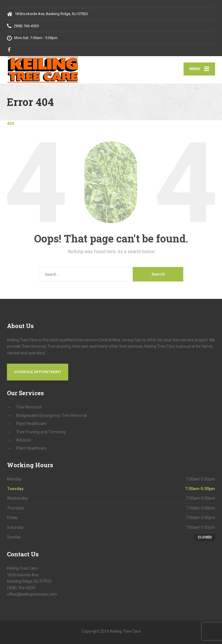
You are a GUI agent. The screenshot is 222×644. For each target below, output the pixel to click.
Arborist (24, 440)
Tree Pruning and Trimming (41, 432)
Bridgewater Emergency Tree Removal (51, 415)
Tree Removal (29, 407)
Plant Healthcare (31, 424)
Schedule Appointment (38, 372)
